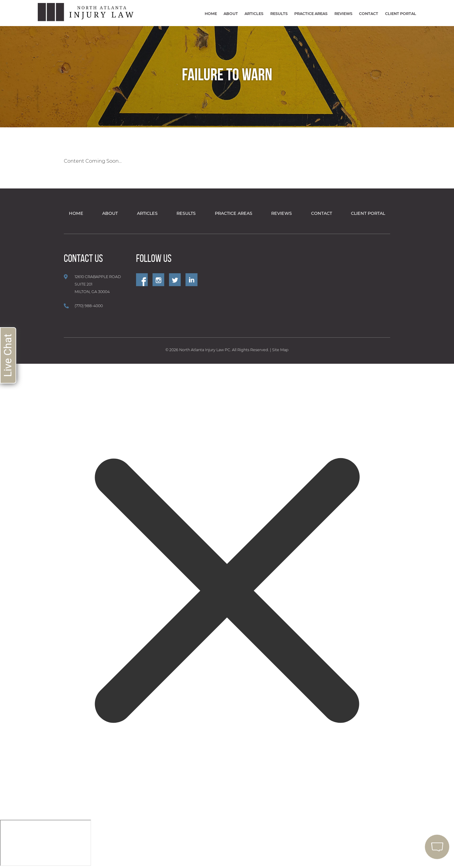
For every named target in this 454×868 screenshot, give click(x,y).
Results (279, 14)
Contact (369, 14)
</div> (46, 843)
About (231, 14)
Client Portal (401, 14)
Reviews (343, 14)
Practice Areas (311, 14)
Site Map (280, 350)
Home (211, 14)
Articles (254, 14)
